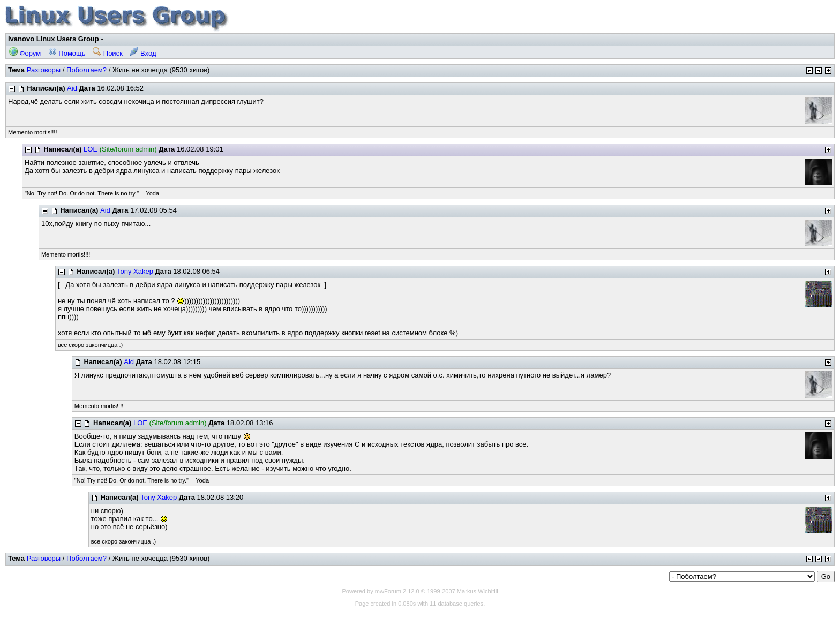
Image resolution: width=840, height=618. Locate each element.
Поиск (108, 53)
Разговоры (44, 70)
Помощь (67, 53)
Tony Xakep (135, 271)
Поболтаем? (87, 70)
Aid (72, 88)
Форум (25, 53)
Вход (143, 53)
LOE (91, 149)
